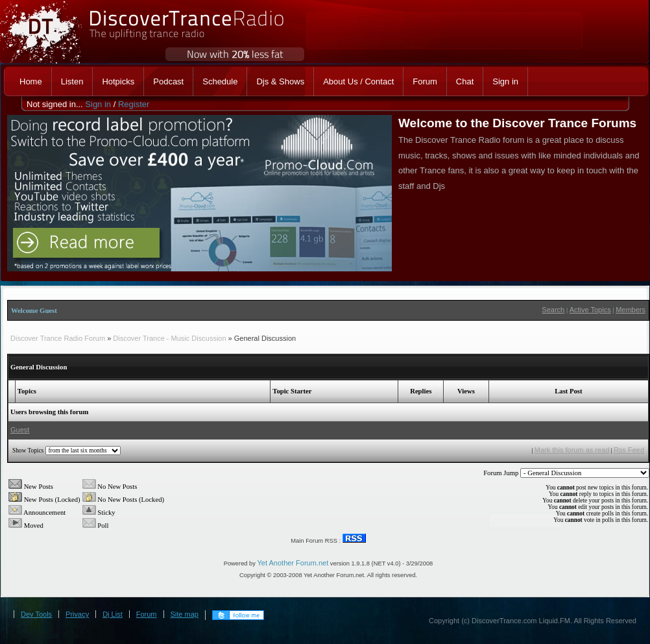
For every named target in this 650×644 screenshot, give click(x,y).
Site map (185, 614)
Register (134, 104)
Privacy (77, 614)
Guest (20, 430)
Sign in (98, 104)
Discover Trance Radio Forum (58, 338)
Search (553, 310)
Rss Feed (629, 450)
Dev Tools (36, 614)
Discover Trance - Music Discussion (169, 338)
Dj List (113, 614)
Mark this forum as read (572, 450)
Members (631, 310)
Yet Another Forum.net (293, 563)
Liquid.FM (555, 621)
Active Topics (590, 310)
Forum (147, 614)
